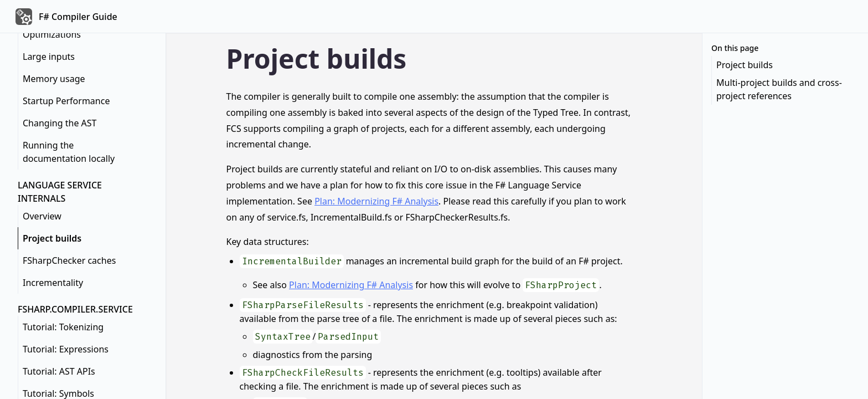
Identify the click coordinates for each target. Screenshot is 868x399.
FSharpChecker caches (69, 260)
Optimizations (52, 34)
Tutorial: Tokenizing (63, 327)
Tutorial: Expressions (66, 349)
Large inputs (49, 57)
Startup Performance (66, 101)
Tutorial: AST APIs (59, 371)
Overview (42, 216)
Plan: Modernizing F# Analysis (376, 201)
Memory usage (54, 79)
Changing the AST (60, 123)
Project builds (52, 238)
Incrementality (53, 283)
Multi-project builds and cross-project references (779, 89)
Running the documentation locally (69, 152)
